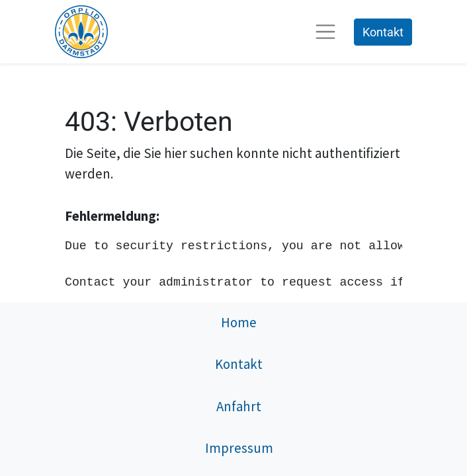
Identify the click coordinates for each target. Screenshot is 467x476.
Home (239, 323)
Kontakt (383, 32)
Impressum (239, 448)
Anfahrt (239, 407)
